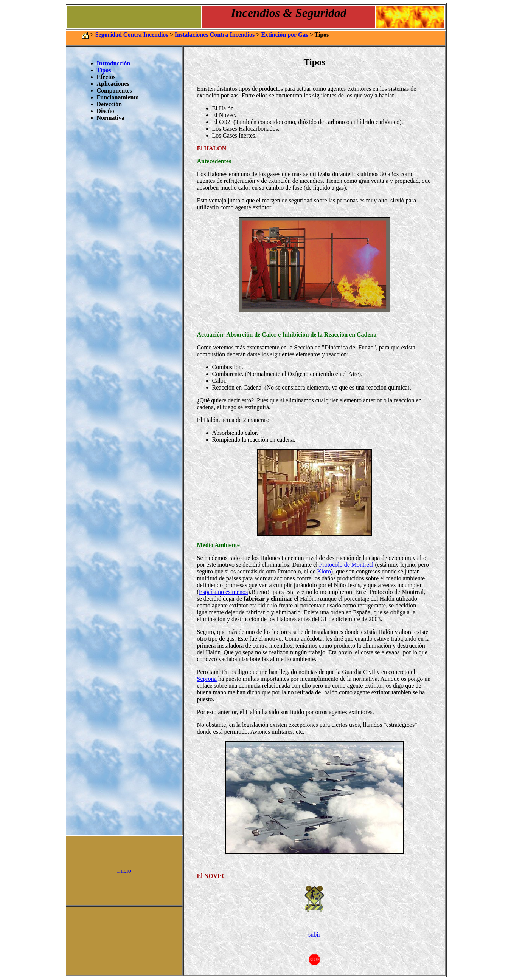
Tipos (104, 70)
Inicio (124, 871)
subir (314, 934)
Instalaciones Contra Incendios (215, 35)
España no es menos (223, 592)
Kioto (324, 571)
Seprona (207, 679)
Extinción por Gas (284, 35)
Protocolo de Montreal (346, 565)
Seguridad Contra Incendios (132, 35)
